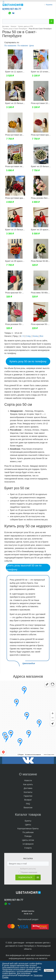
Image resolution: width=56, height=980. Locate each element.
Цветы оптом (28, 840)
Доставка (28, 788)
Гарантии (28, 796)
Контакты (28, 792)
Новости (28, 780)
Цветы (28, 825)
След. (28, 336)
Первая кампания (29, 872)
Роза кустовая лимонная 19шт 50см (23, 166)
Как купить (28, 784)
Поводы (28, 836)
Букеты (28, 821)
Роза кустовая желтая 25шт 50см (21, 135)
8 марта (28, 848)
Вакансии (28, 808)
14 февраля (28, 844)
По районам (28, 832)
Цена (31, 46)
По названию (10, 46)
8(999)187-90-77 (12, 9)
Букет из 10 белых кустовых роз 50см (23, 103)
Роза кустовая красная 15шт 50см (22, 198)
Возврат (28, 800)
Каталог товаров (28, 815)
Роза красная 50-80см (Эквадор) (21, 293)
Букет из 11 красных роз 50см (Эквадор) (25, 72)
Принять (49, 970)
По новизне (23, 46)
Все (42, 336)
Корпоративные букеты (28, 829)
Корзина (49, 5)
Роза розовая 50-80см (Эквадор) (21, 324)
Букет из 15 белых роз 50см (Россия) (23, 230)
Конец (35, 336)
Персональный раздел (28, 919)
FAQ (28, 804)
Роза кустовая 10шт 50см (43, 103)
